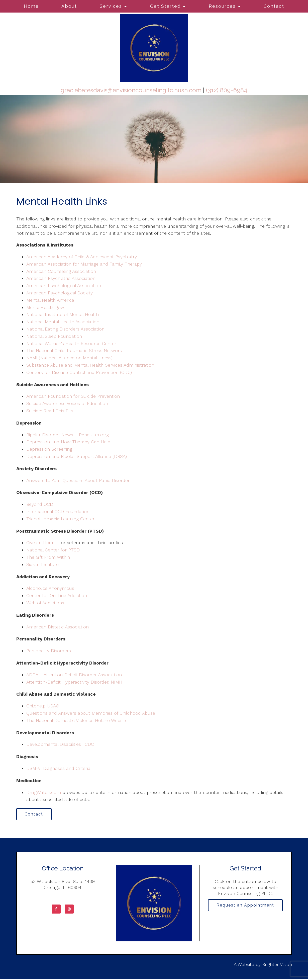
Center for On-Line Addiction (57, 595)
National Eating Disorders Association (65, 329)
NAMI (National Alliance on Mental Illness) (69, 358)
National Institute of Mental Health (63, 314)
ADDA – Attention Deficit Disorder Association (74, 675)
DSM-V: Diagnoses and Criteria (58, 768)
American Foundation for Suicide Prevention (73, 396)
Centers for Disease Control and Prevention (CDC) (79, 372)
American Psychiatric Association (61, 278)
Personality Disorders (49, 651)
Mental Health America (50, 300)
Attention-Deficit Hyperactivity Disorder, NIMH (74, 682)
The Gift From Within (48, 557)
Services (111, 6)
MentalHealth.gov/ (45, 307)
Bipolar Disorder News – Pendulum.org (68, 435)
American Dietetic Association (58, 627)
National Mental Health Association (63, 322)
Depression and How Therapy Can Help (68, 442)
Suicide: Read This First (51, 411)
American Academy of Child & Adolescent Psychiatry (82, 257)
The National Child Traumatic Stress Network (74, 350)
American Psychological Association (64, 285)
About (69, 6)
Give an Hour (40, 543)
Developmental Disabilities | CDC (60, 744)
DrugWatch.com (44, 792)
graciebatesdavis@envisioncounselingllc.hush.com (131, 90)
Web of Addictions (45, 603)
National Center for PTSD (54, 550)
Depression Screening (49, 449)
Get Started (165, 6)
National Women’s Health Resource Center (71, 343)
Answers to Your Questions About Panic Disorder (79, 480)
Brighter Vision (277, 965)
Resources (222, 6)
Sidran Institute (42, 564)
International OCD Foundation (58, 511)
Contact (274, 6)
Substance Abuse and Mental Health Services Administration (90, 365)
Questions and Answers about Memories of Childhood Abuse (91, 713)
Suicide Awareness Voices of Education (67, 403)
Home (31, 6)
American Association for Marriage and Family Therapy (84, 264)
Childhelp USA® (43, 706)
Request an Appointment (245, 906)
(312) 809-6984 (227, 90)
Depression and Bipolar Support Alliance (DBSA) (77, 456)
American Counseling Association (61, 271)
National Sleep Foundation (54, 336)
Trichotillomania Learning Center (60, 519)
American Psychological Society (60, 293)
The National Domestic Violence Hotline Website (77, 720)
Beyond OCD (40, 504)
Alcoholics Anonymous (50, 588)
